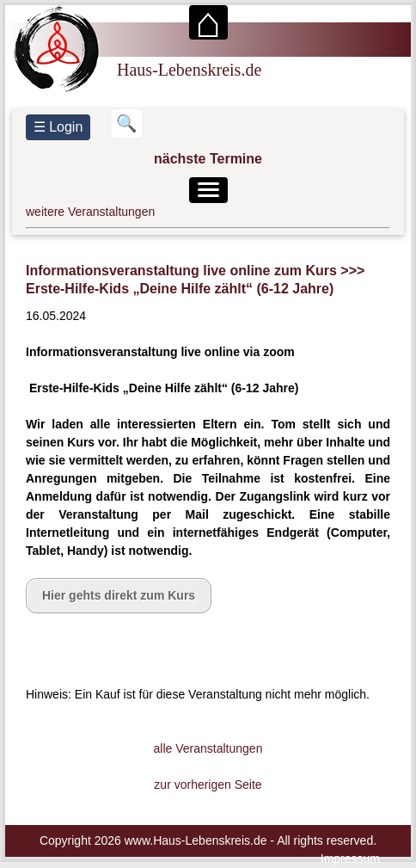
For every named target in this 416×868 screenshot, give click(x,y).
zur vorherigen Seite (208, 785)
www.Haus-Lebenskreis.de (196, 840)
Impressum (350, 859)
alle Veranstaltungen (208, 748)
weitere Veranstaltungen (90, 212)
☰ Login (58, 127)
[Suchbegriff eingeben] (127, 123)
